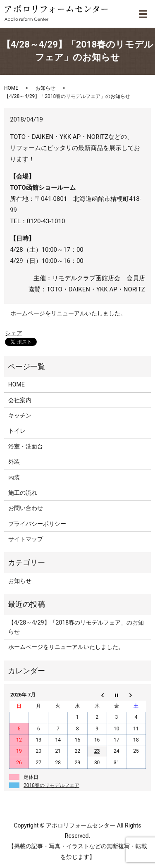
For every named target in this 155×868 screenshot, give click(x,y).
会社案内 (20, 400)
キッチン (20, 415)
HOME (11, 88)
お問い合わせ (26, 508)
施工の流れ (23, 493)
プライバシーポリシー (37, 524)
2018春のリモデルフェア (51, 785)
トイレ (17, 431)
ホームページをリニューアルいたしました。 (68, 313)
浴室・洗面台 (26, 446)
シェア (14, 333)
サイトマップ (26, 539)
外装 (14, 462)
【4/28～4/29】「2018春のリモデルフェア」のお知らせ (76, 627)
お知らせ (45, 88)
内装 (14, 477)
